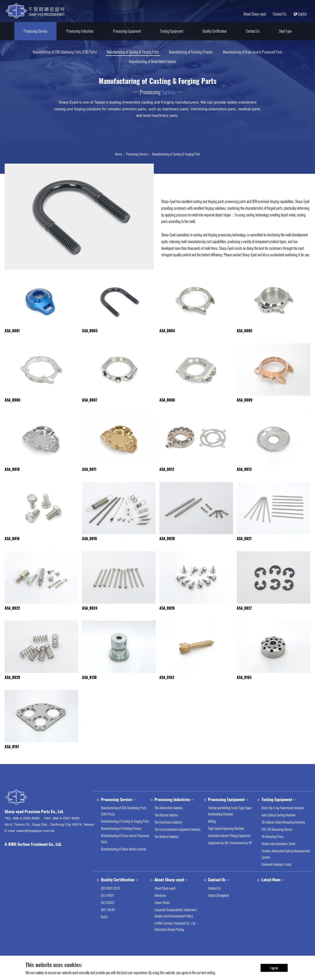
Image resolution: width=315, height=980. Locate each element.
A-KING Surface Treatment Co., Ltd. (33, 855)
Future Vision (162, 914)
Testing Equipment (172, 31)
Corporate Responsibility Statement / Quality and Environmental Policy (176, 924)
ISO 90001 (108, 914)
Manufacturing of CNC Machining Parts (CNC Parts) (65, 52)
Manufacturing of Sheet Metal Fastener (153, 61)
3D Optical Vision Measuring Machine (283, 833)
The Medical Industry (167, 848)
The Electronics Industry (168, 833)
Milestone (160, 907)
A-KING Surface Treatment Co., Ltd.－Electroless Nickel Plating (177, 937)
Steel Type (285, 31)
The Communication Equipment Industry (178, 840)
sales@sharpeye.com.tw (35, 842)
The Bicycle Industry (166, 826)
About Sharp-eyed (255, 14)
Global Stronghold (218, 907)
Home (118, 154)
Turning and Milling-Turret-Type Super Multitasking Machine (230, 822)
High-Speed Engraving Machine (226, 840)
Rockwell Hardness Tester (277, 875)
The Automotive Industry (169, 819)
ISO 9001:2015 (110, 899)
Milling (212, 832)
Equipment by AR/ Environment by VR (230, 854)
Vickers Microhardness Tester (279, 855)
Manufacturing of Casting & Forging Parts (133, 52)
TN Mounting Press (272, 848)
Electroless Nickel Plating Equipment (229, 847)
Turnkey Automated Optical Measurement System (286, 865)
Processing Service (35, 31)
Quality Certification (215, 31)
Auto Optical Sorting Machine (279, 826)
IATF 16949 (108, 921)
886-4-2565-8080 (26, 829)
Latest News (271, 891)
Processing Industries (80, 31)
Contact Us (280, 14)
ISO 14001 (107, 907)
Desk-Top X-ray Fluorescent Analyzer (283, 819)
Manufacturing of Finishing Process (191, 52)
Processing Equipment (127, 31)
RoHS (104, 928)
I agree (274, 968)
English (300, 14)
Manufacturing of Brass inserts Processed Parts (253, 52)
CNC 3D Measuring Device (277, 840)
